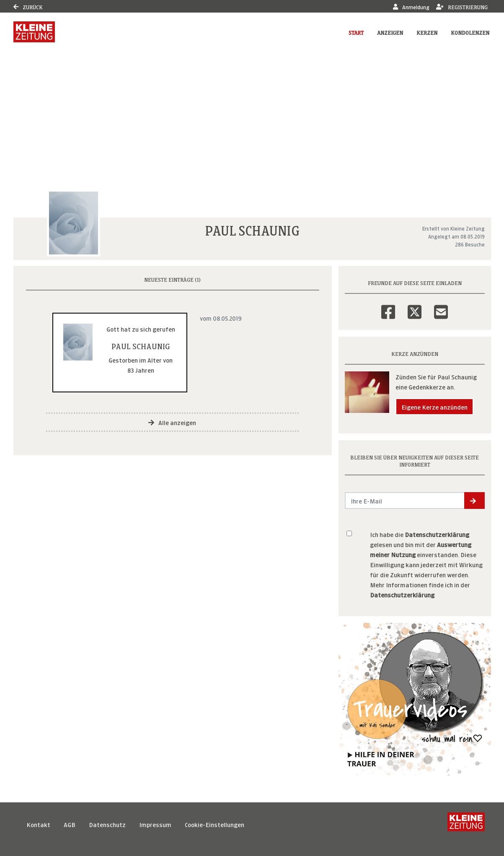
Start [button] (356, 32)
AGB (70, 824)
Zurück (28, 6)
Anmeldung (411, 6)
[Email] (441, 306)
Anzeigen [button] (390, 32)
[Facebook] (388, 306)
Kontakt (38, 824)
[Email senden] (405, 501)
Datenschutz (107, 824)
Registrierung (462, 6)
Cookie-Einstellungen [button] (215, 824)
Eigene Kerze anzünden (434, 406)
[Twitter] (415, 306)
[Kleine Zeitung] (466, 824)
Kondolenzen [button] (470, 32)
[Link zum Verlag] (34, 32)
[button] (474, 501)
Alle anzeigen (172, 422)
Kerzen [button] (427, 32)
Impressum (155, 824)
